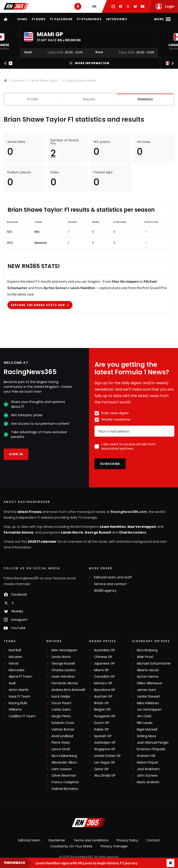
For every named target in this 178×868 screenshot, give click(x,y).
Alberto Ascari (148, 670)
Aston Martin (19, 690)
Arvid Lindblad (62, 736)
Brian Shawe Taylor (45, 80)
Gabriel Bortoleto (65, 789)
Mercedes (17, 670)
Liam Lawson (62, 769)
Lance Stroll (61, 749)
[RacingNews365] (89, 823)
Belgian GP (102, 710)
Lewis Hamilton (113, 527)
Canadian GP (104, 677)
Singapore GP (105, 749)
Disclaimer (57, 840)
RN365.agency (105, 591)
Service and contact (110, 584)
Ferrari (14, 664)
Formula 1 (19, 80)
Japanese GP (104, 664)
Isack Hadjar (61, 697)
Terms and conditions (91, 840)
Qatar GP (101, 769)
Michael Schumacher (154, 664)
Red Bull (15, 650)
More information (89, 63)
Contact (153, 840)
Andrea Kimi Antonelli (68, 690)
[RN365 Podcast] (78, 6)
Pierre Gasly (61, 743)
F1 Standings (89, 19)
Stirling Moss (147, 736)
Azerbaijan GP (105, 743)
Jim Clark (144, 716)
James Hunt (146, 690)
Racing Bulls (18, 703)
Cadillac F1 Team (22, 716)
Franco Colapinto (65, 782)
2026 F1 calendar (42, 542)
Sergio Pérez (61, 716)
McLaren (15, 657)
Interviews (117, 19)
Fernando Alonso (19, 532)
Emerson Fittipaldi (151, 749)
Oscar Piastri (61, 703)
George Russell (98, 532)
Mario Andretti (148, 782)
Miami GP (101, 670)
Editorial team (29, 840)
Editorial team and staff (113, 577)
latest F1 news (29, 512)
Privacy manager (114, 846)
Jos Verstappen (149, 710)
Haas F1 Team (20, 697)
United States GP (107, 756)
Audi (12, 683)
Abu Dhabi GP (105, 776)
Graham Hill (146, 756)
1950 (10, 243)
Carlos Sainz (61, 710)
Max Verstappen (142, 527)
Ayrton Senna (148, 677)
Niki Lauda (145, 723)
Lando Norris (72, 532)
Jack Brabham (148, 769)
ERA (37, 232)
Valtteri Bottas (63, 730)
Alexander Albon (64, 763)
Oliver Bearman (64, 776)
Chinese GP (103, 657)
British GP (101, 703)
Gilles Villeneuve (150, 683)
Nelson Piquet (148, 763)
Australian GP (105, 650)
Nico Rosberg (147, 650)
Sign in (16, 454)
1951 (9, 232)
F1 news (39, 19)
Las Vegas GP (105, 763)
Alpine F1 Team (20, 677)
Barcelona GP (105, 690)
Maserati (41, 243)
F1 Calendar (61, 19)
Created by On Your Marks (71, 846)
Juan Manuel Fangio (153, 743)
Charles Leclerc (133, 532)
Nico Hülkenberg (64, 756)
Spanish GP (103, 736)
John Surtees (147, 776)
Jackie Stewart (148, 697)
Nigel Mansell (147, 730)
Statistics (145, 99)
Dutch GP (102, 723)
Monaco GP (103, 683)
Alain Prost (145, 657)
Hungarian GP (105, 716)
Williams (15, 710)
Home (22, 19)
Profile (33, 99)
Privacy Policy (127, 840)
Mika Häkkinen (148, 703)
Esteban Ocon (63, 723)
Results (89, 99)
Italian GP (101, 730)
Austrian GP (103, 697)
